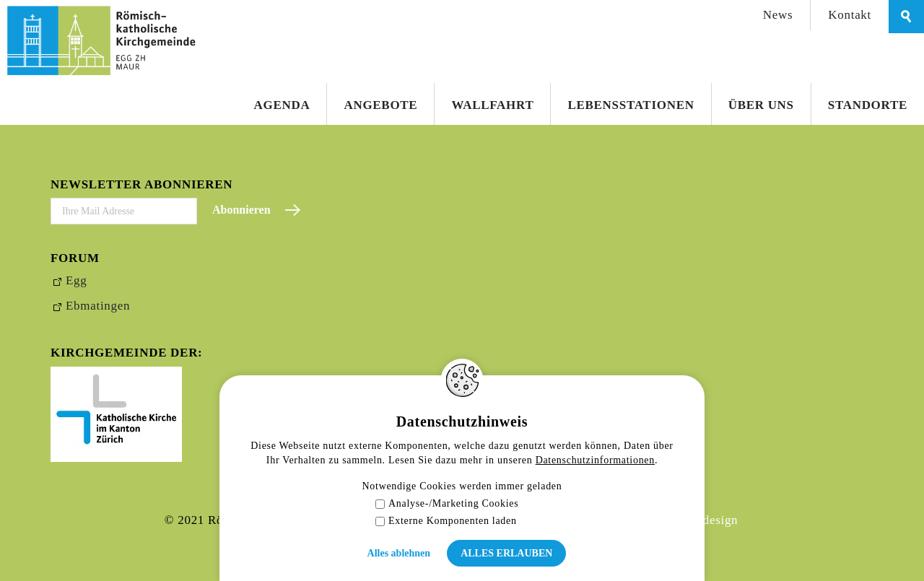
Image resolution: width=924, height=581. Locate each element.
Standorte (868, 105)
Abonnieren (241, 210)
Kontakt (850, 15)
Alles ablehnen (399, 553)
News (778, 15)
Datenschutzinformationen (595, 460)
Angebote (380, 105)
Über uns (761, 105)
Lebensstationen (631, 105)
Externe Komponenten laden (446, 521)
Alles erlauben (506, 553)
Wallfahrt (492, 105)
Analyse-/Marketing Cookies (447, 503)
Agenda (282, 105)
